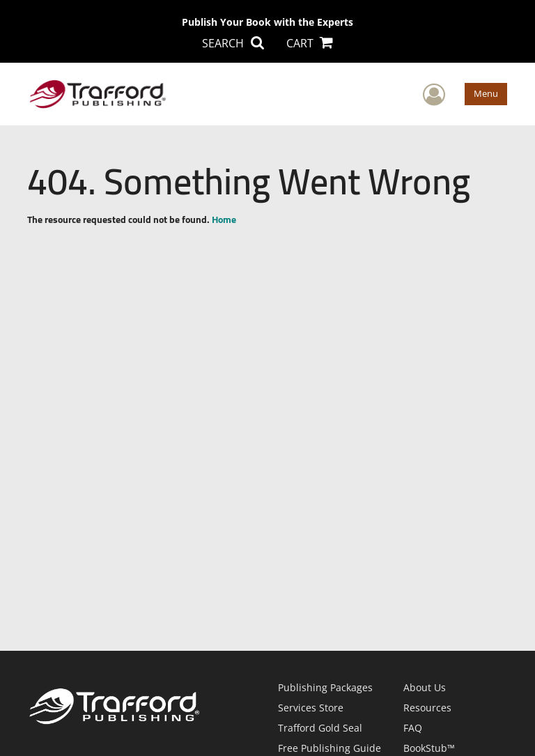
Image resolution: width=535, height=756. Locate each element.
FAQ (413, 728)
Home (224, 219)
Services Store (311, 708)
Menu (486, 93)
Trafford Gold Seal (320, 728)
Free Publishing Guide (329, 748)
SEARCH (233, 43)
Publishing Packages (325, 687)
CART (310, 43)
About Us (425, 687)
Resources (427, 708)
